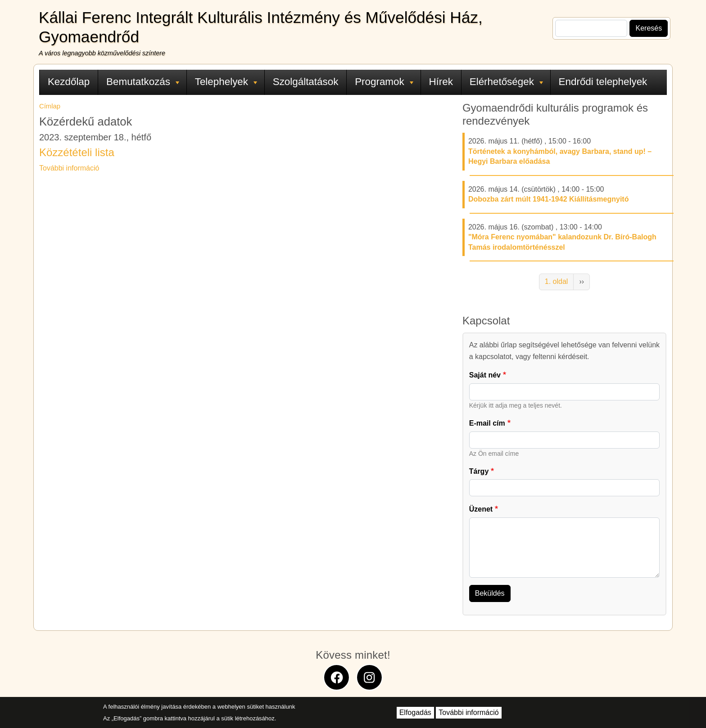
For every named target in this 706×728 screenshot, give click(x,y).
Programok (384, 82)
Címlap (50, 106)
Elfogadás (415, 712)
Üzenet (481, 509)
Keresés (649, 28)
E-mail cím (487, 423)
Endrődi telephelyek (603, 82)
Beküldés (490, 593)
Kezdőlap (69, 82)
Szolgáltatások (306, 82)
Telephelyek (226, 82)
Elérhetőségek (506, 82)
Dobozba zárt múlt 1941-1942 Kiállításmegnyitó (549, 199)
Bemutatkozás (143, 82)
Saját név (485, 375)
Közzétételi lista (77, 152)
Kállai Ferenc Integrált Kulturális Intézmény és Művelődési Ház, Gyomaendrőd (261, 27)
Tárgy (479, 471)
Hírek (441, 82)
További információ (69, 168)
